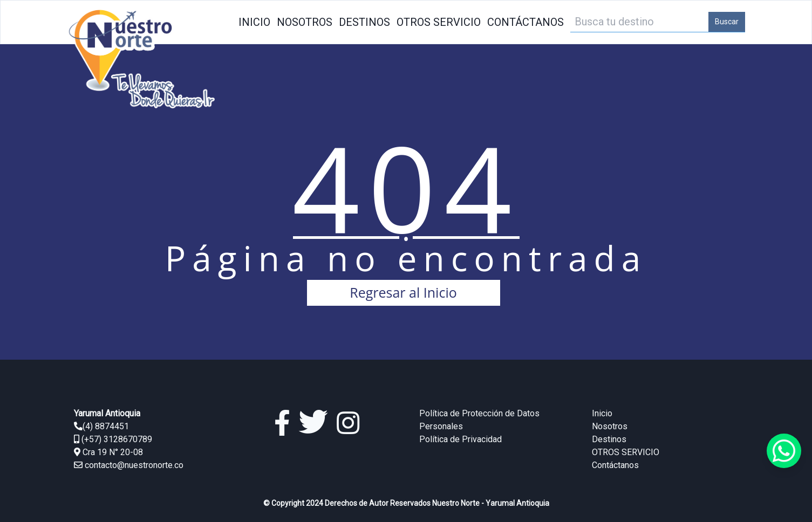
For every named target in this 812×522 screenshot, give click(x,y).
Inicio (254, 22)
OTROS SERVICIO (439, 22)
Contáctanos (526, 22)
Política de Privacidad (460, 439)
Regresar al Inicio (403, 292)
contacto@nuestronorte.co (134, 465)
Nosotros (305, 22)
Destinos (364, 22)
